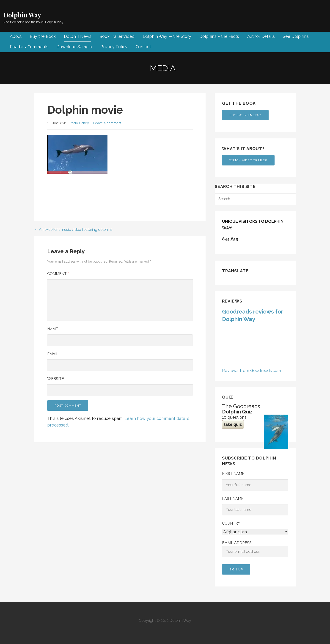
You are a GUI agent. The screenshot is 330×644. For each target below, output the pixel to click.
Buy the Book (43, 36)
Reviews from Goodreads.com (252, 370)
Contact (143, 47)
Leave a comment (107, 123)
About (16, 36)
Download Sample (74, 47)
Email (53, 354)
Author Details (261, 36)
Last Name (233, 499)
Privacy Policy (114, 47)
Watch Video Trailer (248, 160)
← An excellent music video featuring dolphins (73, 230)
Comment (58, 274)
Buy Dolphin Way (245, 115)
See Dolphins (296, 36)
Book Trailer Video (117, 36)
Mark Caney (80, 123)
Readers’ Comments (29, 47)
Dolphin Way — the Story (167, 36)
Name (53, 329)
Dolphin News (78, 36)
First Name (233, 474)
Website (56, 379)
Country (231, 523)
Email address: (255, 549)
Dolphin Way (22, 15)
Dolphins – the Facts (219, 36)
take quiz (233, 424)
